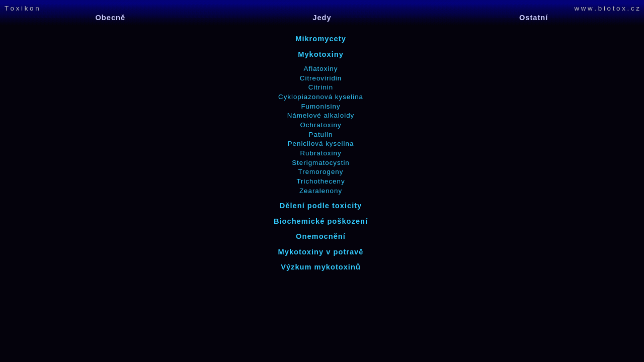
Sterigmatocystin (321, 163)
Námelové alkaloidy (321, 115)
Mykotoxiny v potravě (321, 252)
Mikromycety (321, 39)
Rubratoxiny (320, 153)
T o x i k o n (22, 8)
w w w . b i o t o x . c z (607, 8)
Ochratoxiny (320, 125)
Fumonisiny (320, 106)
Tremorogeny (321, 172)
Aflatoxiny (321, 69)
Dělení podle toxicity (321, 206)
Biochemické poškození (321, 221)
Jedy (322, 18)
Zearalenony (321, 191)
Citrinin (321, 87)
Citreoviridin (321, 78)
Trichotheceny (320, 181)
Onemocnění (321, 236)
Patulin (321, 134)
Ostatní (534, 18)
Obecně (110, 18)
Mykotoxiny (321, 54)
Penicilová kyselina (321, 144)
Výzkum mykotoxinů (321, 267)
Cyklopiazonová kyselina (321, 97)
